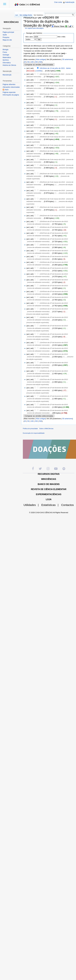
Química (6, 60)
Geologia (6, 55)
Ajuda (5, 35)
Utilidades (32, 505)
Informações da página (11, 95)
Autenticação (70, 2)
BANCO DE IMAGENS (49, 484)
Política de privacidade (30, 429)
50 (28, 62)
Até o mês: (62, 37)
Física (5, 52)
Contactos (67, 505)
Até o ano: (29, 37)
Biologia (6, 50)
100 (32, 62)
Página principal (8, 32)
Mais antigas (41, 59)
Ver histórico (38, 15)
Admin (68, 68)
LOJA (49, 499)
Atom (7, 90)
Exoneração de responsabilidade (34, 433)
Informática (7, 63)
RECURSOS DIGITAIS (49, 474)
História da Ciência (9, 65)
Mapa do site (7, 40)
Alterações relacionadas (11, 87)
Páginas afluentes (9, 84)
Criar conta (58, 2)
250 (36, 62)
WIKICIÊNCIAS (49, 479)
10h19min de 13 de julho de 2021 (52, 68)
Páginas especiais (9, 92)
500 (40, 62)
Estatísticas (51, 505)
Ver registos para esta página (34, 28)
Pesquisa (6, 37)
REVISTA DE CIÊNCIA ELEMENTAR (49, 489)
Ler (17, 15)
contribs (39, 71)
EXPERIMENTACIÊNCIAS (49, 494)
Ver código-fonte (26, 15)
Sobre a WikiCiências (46, 429)
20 (25, 62)
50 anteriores (67, 59)
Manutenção (7, 75)
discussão (31, 71)
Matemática (7, 57)
